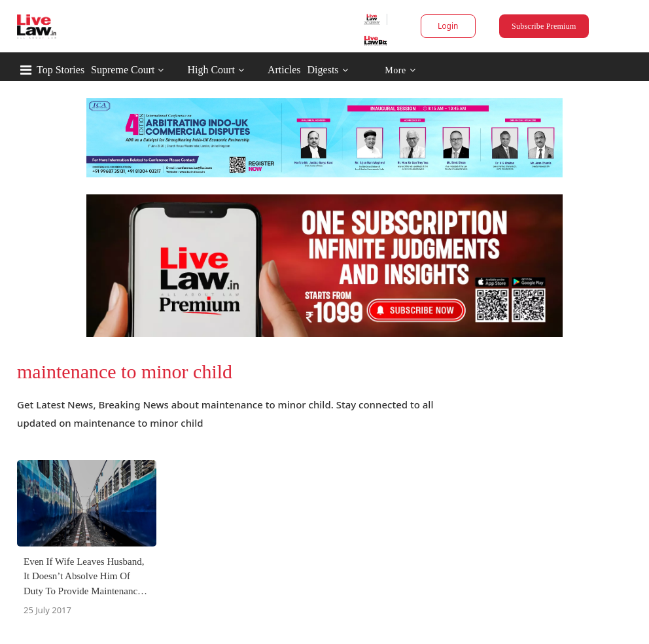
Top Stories (61, 70)
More (400, 70)
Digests (323, 70)
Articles (284, 70)
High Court (211, 70)
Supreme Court (123, 70)
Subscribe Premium (544, 26)
